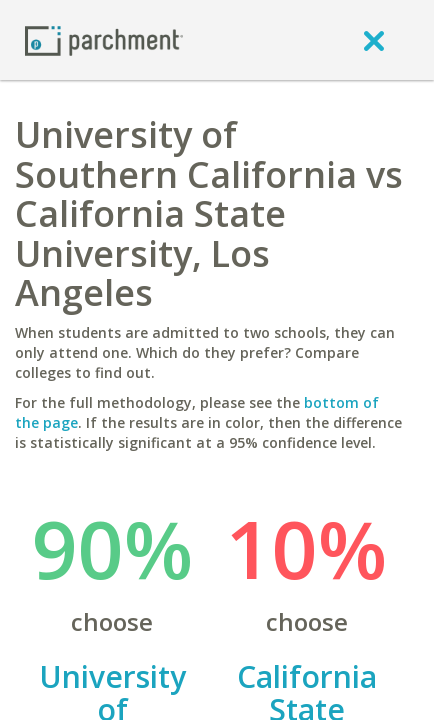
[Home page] (104, 39)
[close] (374, 40)
